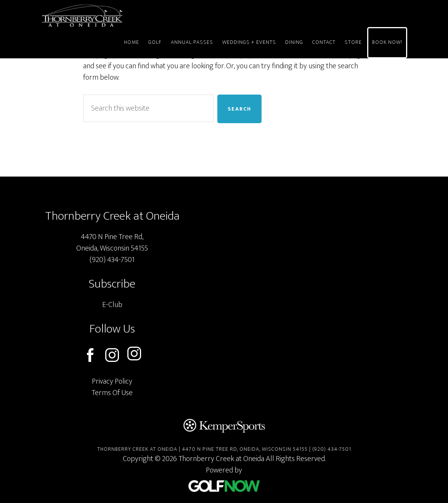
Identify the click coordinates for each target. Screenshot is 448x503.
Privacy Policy (112, 381)
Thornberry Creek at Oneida (110, 16)
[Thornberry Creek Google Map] (304, 295)
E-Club (112, 305)
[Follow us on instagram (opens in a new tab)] (134, 355)
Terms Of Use (112, 393)
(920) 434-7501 (112, 260)
